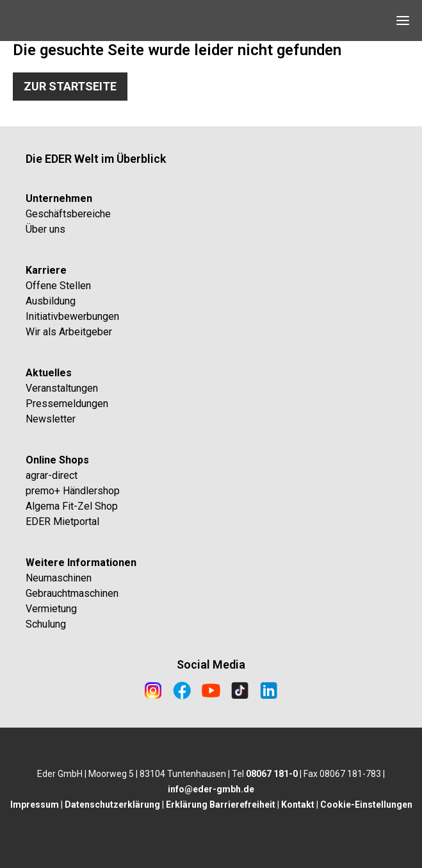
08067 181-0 (272, 774)
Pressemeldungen (67, 404)
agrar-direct (52, 475)
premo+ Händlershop (73, 491)
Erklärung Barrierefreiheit (221, 805)
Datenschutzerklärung (112, 805)
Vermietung (51, 609)
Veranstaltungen (62, 388)
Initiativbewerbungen (72, 316)
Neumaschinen (59, 578)
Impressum (35, 805)
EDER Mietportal (62, 522)
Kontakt (298, 805)
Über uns (45, 229)
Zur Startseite (70, 86)
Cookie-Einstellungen (366, 805)
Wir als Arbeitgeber (69, 332)
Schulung (46, 624)
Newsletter (51, 419)
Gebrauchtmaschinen (72, 593)
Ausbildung (51, 301)
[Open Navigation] (403, 21)
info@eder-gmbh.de (211, 789)
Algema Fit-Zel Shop (72, 506)
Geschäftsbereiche (68, 214)
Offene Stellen (58, 286)
